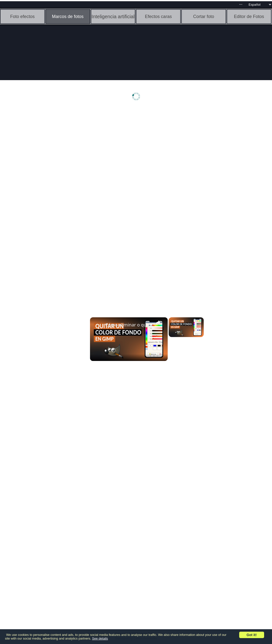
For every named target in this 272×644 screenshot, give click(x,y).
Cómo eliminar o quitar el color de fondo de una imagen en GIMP (128, 325)
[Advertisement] (38, 187)
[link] (98, 325)
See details (100, 638)
